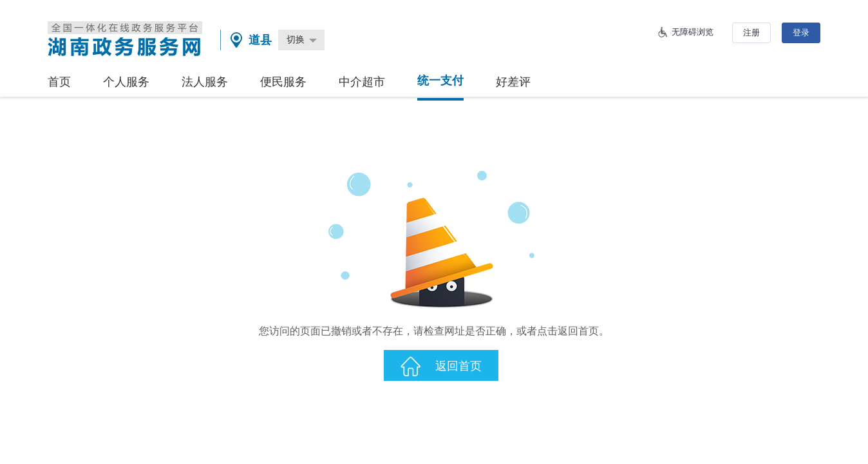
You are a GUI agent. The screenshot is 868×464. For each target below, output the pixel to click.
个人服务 (126, 82)
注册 (751, 33)
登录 (801, 33)
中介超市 (362, 82)
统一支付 (440, 81)
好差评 (513, 82)
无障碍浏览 (693, 32)
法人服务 (205, 82)
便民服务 (283, 82)
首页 (59, 82)
